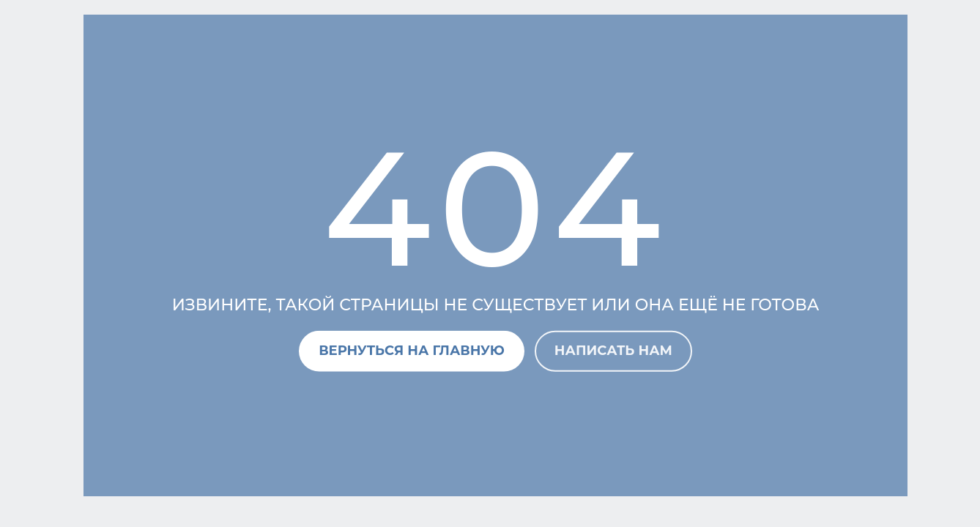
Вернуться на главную (412, 351)
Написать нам (613, 351)
